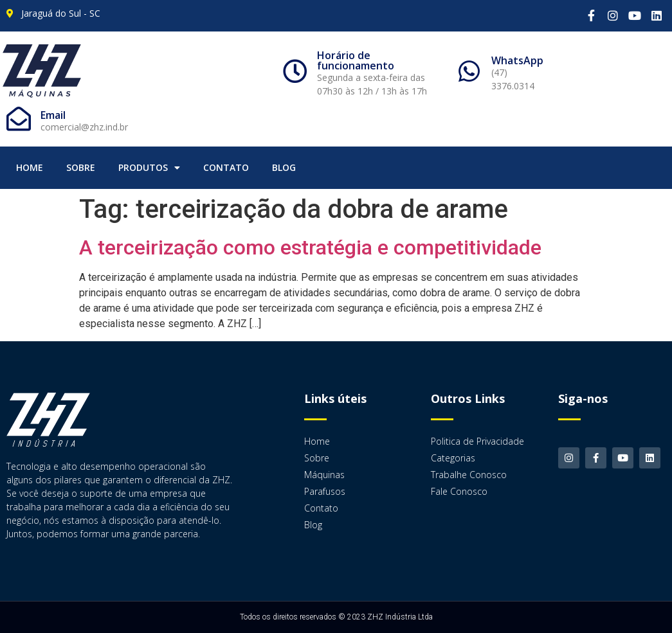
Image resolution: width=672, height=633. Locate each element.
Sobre (81, 167)
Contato (226, 167)
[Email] (19, 119)
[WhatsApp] (469, 71)
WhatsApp (517, 60)
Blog (284, 167)
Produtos (149, 168)
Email (53, 115)
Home (30, 167)
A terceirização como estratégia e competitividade (310, 247)
